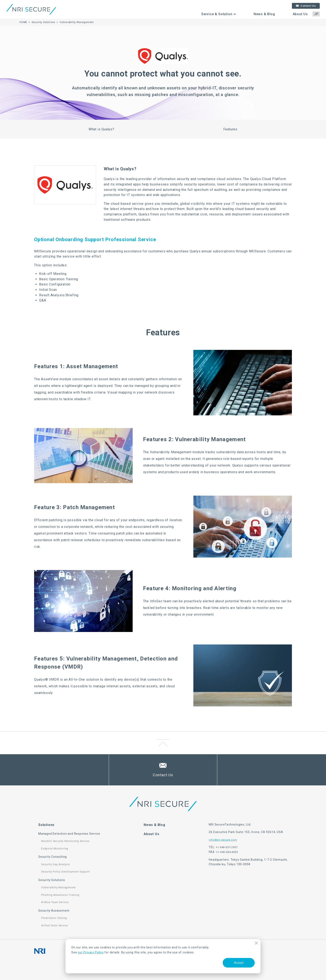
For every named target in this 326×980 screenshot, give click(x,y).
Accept (239, 963)
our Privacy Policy (91, 952)
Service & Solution (217, 14)
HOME (23, 22)
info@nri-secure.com (223, 840)
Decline (256, 943)
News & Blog (264, 14)
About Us (300, 14)
